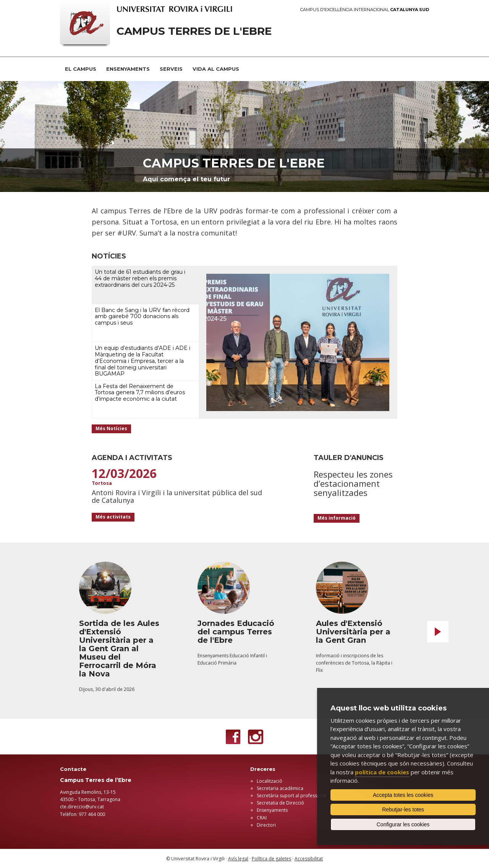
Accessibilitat (309, 859)
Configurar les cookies (403, 824)
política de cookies (382, 772)
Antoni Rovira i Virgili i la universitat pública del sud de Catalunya (177, 496)
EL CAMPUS (81, 69)
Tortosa (102, 483)
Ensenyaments (272, 810)
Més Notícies (111, 428)
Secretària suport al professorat (291, 796)
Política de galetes (271, 859)
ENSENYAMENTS (128, 69)
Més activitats (113, 517)
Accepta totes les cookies (403, 795)
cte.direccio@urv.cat (82, 807)
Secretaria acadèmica (280, 788)
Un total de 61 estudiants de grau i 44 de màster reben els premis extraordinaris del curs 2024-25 (140, 278)
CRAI (262, 818)
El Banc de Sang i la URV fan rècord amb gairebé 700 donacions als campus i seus (142, 317)
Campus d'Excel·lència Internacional (365, 10)
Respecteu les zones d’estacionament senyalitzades (353, 483)
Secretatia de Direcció (280, 803)
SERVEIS (171, 69)
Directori (266, 825)
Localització (270, 781)
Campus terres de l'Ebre (234, 163)
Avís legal (238, 859)
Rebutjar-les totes (403, 809)
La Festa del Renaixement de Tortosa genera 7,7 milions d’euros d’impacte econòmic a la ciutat (140, 393)
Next (438, 632)
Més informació (337, 518)
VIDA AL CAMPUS (216, 69)
